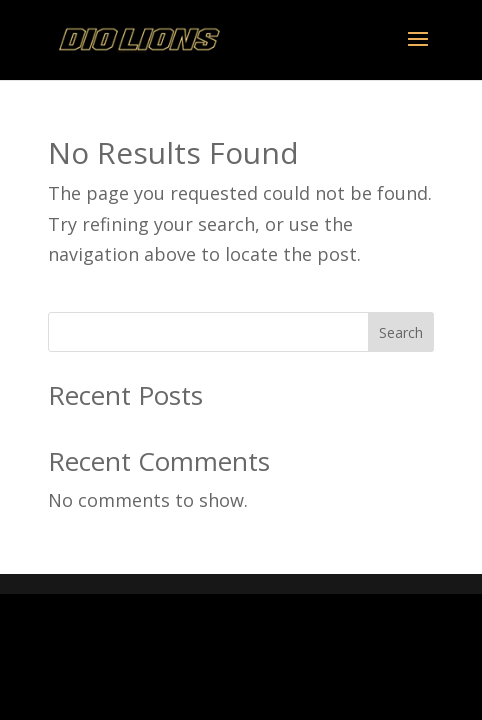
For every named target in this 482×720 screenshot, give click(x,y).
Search (401, 332)
